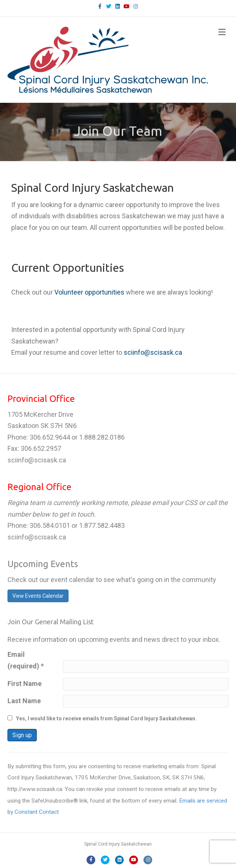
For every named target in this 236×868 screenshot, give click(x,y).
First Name (25, 684)
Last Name (24, 701)
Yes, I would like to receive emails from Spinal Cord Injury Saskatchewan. (106, 718)
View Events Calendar (38, 596)
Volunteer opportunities (89, 292)
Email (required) (26, 660)
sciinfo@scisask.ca (153, 352)
